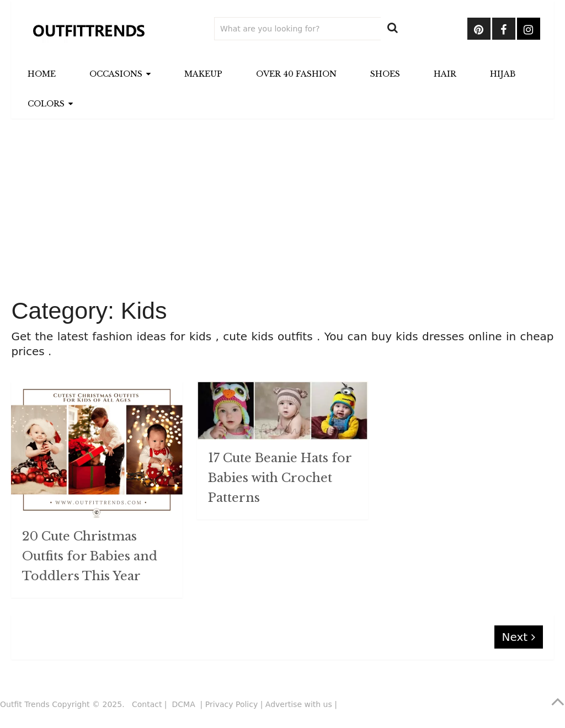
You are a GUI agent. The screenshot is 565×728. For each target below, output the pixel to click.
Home (42, 74)
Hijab (503, 74)
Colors (46, 104)
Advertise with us (299, 704)
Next (519, 637)
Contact (147, 704)
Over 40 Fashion (296, 74)
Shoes (385, 74)
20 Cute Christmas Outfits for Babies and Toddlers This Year (90, 556)
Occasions (116, 74)
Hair (445, 74)
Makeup (203, 74)
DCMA (185, 704)
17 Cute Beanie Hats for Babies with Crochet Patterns (280, 478)
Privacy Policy (231, 704)
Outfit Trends (25, 704)
